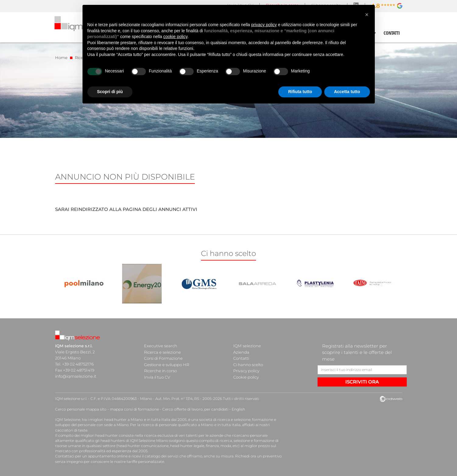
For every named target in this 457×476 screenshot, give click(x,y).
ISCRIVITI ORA (362, 382)
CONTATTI (392, 33)
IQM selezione (247, 346)
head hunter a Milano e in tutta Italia (137, 420)
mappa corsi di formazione (133, 409)
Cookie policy (246, 376)
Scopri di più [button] (110, 92)
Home (61, 58)
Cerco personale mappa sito (80, 409)
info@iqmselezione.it (76, 376)
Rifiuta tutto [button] (300, 92)
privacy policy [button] (264, 25)
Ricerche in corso (160, 370)
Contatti (241, 358)
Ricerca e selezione (162, 352)
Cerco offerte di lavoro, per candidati (193, 409)
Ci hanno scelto (248, 364)
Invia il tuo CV (157, 376)
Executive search (161, 346)
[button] (367, 15)
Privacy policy (246, 370)
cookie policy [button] (175, 37)
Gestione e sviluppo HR (167, 364)
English (235, 409)
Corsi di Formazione (163, 358)
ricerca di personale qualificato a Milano (176, 425)
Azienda (241, 352)
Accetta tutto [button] (347, 92)
